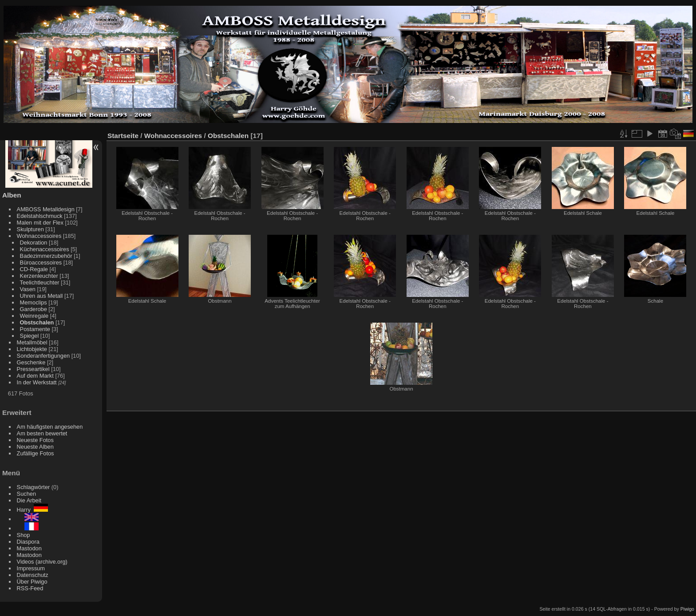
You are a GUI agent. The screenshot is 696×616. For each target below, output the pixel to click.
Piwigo (687, 609)
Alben (12, 195)
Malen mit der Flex (40, 223)
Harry (32, 510)
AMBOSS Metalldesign (46, 209)
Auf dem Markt (35, 376)
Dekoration (34, 243)
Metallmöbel (32, 342)
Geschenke (31, 362)
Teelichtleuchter (40, 282)
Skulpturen (30, 229)
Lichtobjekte (32, 349)
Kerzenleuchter (39, 276)
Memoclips (34, 302)
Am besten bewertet (42, 433)
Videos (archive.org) (42, 562)
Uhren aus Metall (42, 296)
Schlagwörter (34, 487)
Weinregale (34, 316)
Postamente (35, 329)
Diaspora (28, 542)
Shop (24, 535)
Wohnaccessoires (39, 236)
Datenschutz (33, 575)
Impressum (31, 568)
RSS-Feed (30, 588)
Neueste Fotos (35, 440)
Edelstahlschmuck (40, 216)
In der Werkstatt (37, 382)
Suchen (26, 494)
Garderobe (34, 309)
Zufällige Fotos (36, 453)
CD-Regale (34, 269)
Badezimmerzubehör (46, 256)
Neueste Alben (35, 447)
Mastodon (29, 548)
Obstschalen (37, 322)
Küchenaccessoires (45, 249)
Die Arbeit (29, 500)
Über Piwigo (32, 582)
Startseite (123, 136)
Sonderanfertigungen (43, 356)
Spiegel (30, 336)
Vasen (28, 289)
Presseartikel (33, 369)
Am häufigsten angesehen (50, 427)
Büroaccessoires (41, 263)
